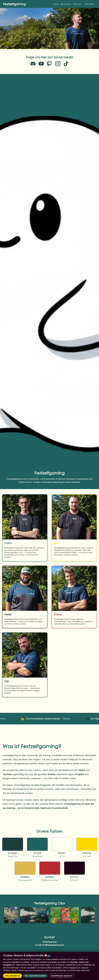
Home (56, 4)
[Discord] (33, 64)
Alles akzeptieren (13, 976)
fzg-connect (66, 4)
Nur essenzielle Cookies (36, 976)
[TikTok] (66, 64)
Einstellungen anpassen (62, 976)
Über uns (77, 4)
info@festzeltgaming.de (53, 945)
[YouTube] (41, 64)
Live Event (89, 4)
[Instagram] (58, 64)
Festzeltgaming (14, 4)
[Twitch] (49, 64)
